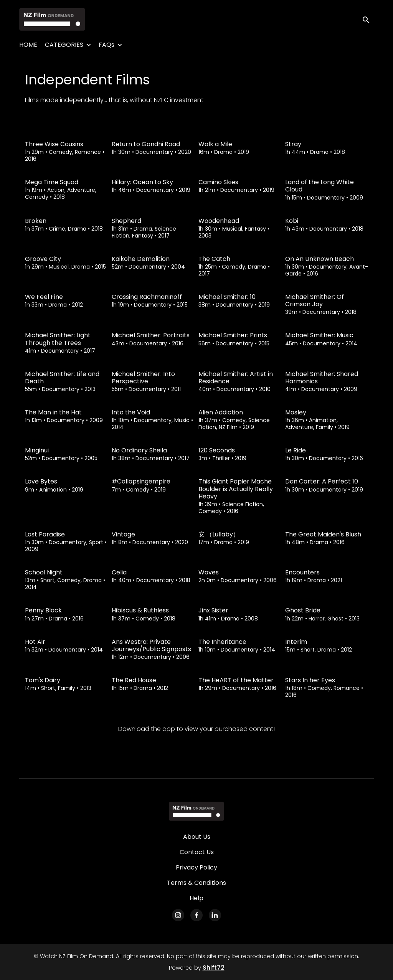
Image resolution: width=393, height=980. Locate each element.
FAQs (107, 45)
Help (196, 898)
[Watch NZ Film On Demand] (196, 811)
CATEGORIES (64, 45)
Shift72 (214, 968)
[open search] (367, 19)
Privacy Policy (196, 867)
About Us (197, 837)
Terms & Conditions (196, 883)
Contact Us (197, 852)
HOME (28, 45)
